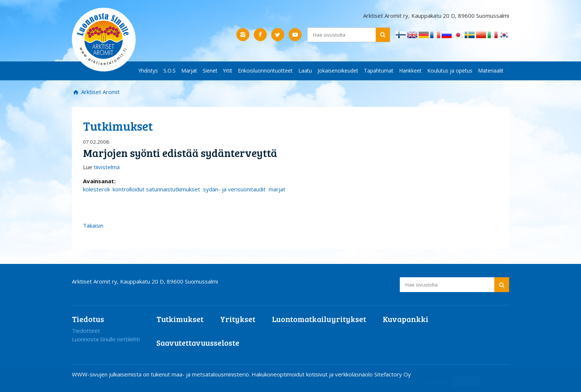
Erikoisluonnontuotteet (265, 71)
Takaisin (93, 225)
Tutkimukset (180, 319)
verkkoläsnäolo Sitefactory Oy (373, 374)
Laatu (305, 71)
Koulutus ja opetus (450, 71)
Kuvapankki (406, 319)
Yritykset (238, 319)
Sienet (210, 71)
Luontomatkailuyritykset (319, 319)
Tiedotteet (86, 331)
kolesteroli (96, 189)
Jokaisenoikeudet (338, 71)
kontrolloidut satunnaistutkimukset (156, 189)
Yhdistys (148, 71)
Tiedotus (88, 319)
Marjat (189, 71)
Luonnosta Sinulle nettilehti (106, 339)
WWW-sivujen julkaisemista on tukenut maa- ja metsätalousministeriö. (162, 374)
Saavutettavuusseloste (198, 343)
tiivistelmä (107, 167)
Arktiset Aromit (100, 92)
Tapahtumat (379, 71)
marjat (277, 189)
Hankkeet (410, 71)
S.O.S (170, 71)
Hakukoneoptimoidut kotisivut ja (293, 374)
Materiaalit (491, 71)
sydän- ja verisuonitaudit (234, 189)
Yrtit (228, 71)
